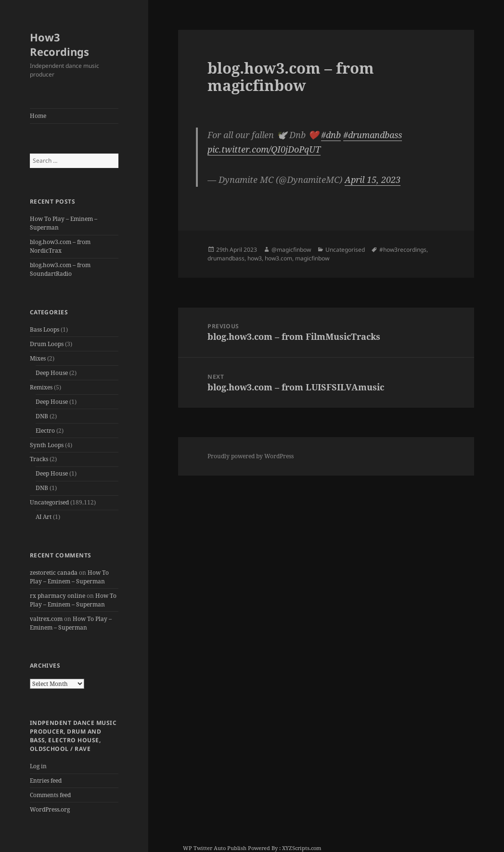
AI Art (44, 517)
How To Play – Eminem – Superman (69, 577)
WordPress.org (50, 809)
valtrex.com (46, 619)
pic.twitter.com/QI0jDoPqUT (264, 149)
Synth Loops (47, 445)
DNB (42, 416)
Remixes (41, 387)
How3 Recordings (59, 44)
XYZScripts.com (302, 848)
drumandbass (226, 258)
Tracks (39, 459)
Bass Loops (45, 329)
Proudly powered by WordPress (251, 456)
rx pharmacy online (58, 596)
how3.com (278, 258)
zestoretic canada (54, 573)
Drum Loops (47, 344)
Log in (38, 766)
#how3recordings (403, 250)
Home (38, 116)
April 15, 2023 (373, 180)
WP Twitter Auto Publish (215, 848)
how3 (255, 258)
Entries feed (46, 781)
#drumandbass (373, 135)
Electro (45, 431)
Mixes (38, 358)
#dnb (331, 135)
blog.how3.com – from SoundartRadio (60, 269)
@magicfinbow (291, 250)
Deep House (52, 373)
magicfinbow (312, 258)
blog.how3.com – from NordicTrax (60, 246)
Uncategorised (49, 502)
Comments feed (50, 795)
